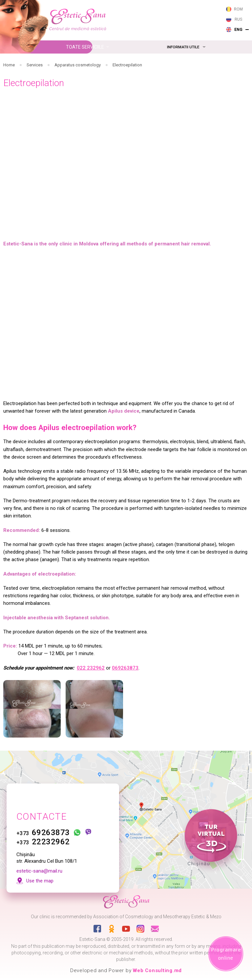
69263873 (43, 814)
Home (9, 65)
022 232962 (91, 668)
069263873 (125, 668)
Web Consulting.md (157, 970)
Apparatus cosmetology (78, 65)
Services (35, 65)
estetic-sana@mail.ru (39, 852)
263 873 (132, 8)
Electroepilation (127, 65)
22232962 (43, 823)
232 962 (132, 17)
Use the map (40, 862)
